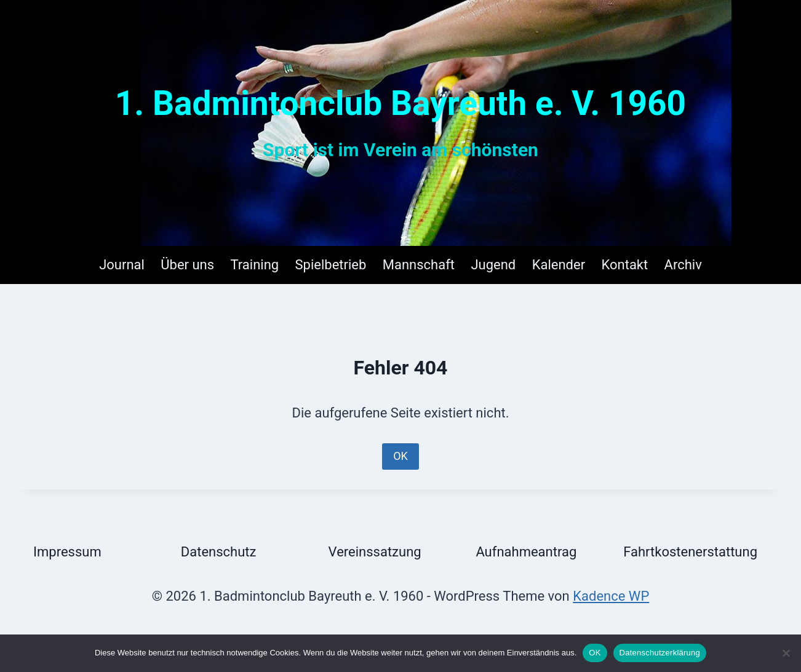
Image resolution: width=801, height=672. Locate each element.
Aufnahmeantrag (526, 552)
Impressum (67, 552)
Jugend (493, 265)
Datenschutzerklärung (660, 653)
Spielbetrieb (331, 265)
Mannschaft (419, 265)
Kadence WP (611, 596)
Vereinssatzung (375, 552)
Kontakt (624, 265)
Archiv (683, 265)
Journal (122, 265)
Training (255, 265)
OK (400, 456)
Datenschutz (219, 552)
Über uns (187, 265)
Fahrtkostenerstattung (690, 552)
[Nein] (786, 653)
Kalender (559, 265)
